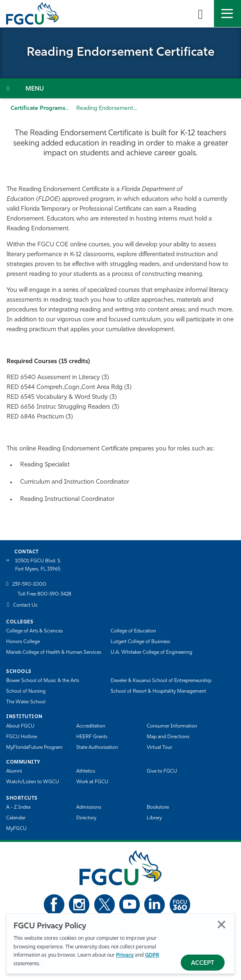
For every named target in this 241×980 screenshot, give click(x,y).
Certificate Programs (38, 108)
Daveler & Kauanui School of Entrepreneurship (161, 681)
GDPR (152, 955)
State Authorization (97, 748)
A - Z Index (18, 807)
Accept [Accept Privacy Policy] (203, 963)
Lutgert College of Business (140, 642)
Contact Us (25, 605)
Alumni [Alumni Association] (14, 771)
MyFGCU (16, 829)
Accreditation (91, 726)
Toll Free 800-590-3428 (44, 594)
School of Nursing (26, 691)
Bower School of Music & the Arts (43, 681)
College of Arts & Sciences (34, 631)
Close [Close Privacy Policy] (222, 924)
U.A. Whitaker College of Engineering (151, 653)
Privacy (125, 955)
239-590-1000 (29, 584)
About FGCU (20, 726)
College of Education (133, 631)
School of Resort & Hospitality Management (158, 691)
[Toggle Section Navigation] (120, 88)
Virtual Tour (159, 748)
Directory (86, 818)
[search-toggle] (200, 14)
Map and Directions (168, 737)
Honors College (23, 642)
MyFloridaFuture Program (34, 748)
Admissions (89, 807)
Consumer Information (172, 726)
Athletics (86, 771)
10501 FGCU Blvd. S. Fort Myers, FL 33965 (38, 565)
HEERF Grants (92, 737)
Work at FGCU (92, 782)
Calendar (16, 818)
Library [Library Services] (154, 818)
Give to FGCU (162, 771)
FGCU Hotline (22, 737)
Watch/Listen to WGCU (33, 782)
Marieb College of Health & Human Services (54, 653)
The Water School (26, 702)
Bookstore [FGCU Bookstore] (158, 807)
